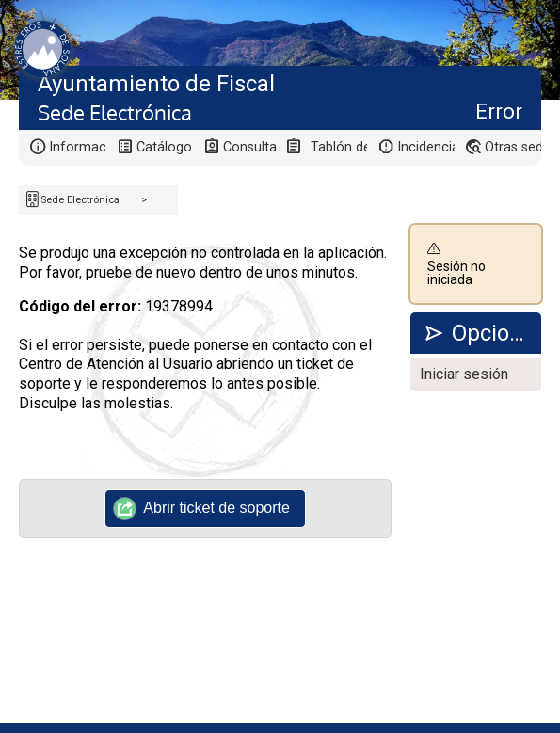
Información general (78, 147)
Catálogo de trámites (165, 147)
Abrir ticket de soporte (202, 508)
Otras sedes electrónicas (513, 147)
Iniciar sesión (464, 374)
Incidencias (426, 147)
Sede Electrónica (80, 200)
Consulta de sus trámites (252, 147)
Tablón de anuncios (339, 147)
